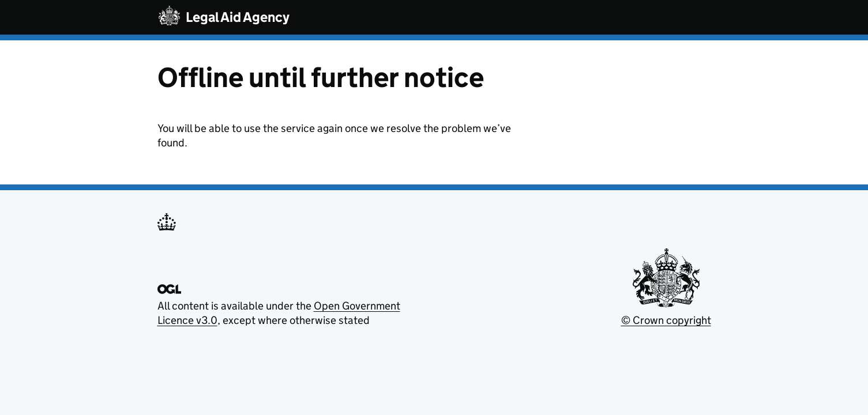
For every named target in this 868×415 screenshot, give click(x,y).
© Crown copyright (666, 320)
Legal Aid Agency (238, 17)
